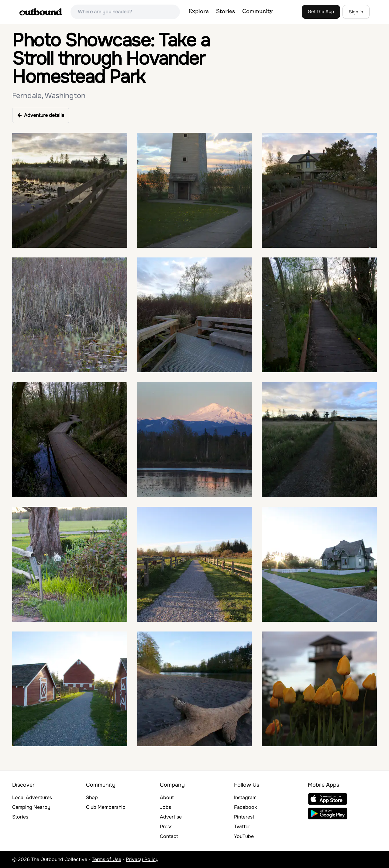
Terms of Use (107, 859)
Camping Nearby (31, 807)
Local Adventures (32, 797)
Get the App (321, 12)
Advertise (171, 817)
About (167, 797)
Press (166, 827)
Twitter (242, 827)
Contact (169, 836)
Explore (199, 12)
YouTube (244, 836)
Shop (92, 797)
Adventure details (41, 115)
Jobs (165, 807)
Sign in (356, 12)
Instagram (245, 797)
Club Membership (106, 807)
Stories (225, 12)
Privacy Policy (142, 859)
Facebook (245, 807)
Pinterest (244, 817)
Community (257, 12)
